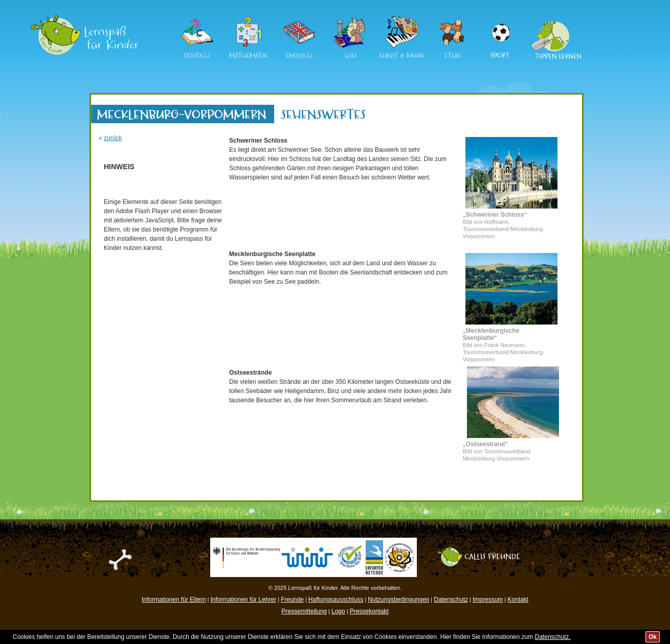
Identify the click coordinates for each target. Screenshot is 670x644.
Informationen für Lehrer (243, 600)
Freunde (292, 600)
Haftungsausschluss (336, 600)
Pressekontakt (369, 611)
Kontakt (518, 600)
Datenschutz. (553, 637)
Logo (338, 611)
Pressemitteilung (304, 611)
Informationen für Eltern (174, 600)
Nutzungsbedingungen (398, 600)
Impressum (488, 600)
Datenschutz (451, 600)
